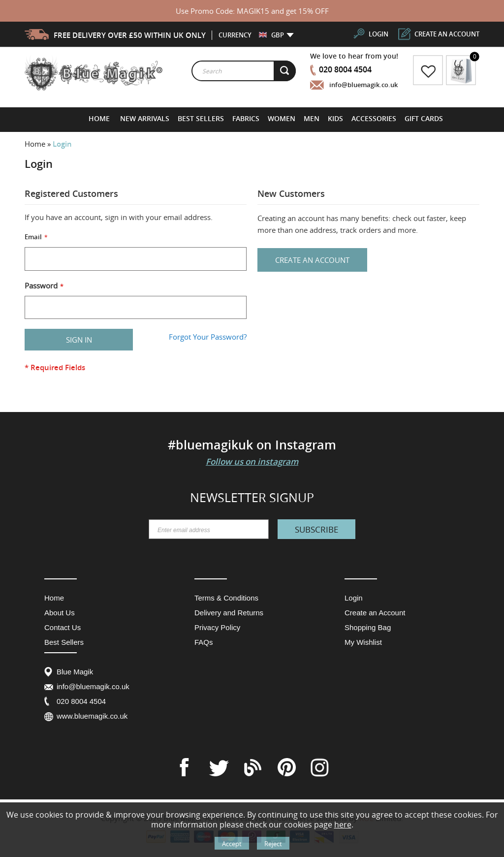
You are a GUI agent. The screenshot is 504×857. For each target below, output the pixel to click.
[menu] (266, 118)
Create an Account (375, 613)
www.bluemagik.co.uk (92, 716)
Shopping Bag (368, 627)
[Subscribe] (316, 529)
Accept (232, 844)
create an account (447, 34)
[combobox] (244, 71)
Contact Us (63, 627)
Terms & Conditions (226, 598)
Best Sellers (64, 642)
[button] (271, 35)
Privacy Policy (217, 627)
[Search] (285, 71)
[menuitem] (145, 118)
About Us (60, 613)
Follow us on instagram (252, 461)
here (343, 825)
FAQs (204, 642)
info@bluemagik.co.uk (363, 85)
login (378, 34)
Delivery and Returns (229, 613)
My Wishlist (363, 642)
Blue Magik (75, 672)
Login (354, 598)
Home (36, 144)
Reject (273, 844)
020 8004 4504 (345, 69)
